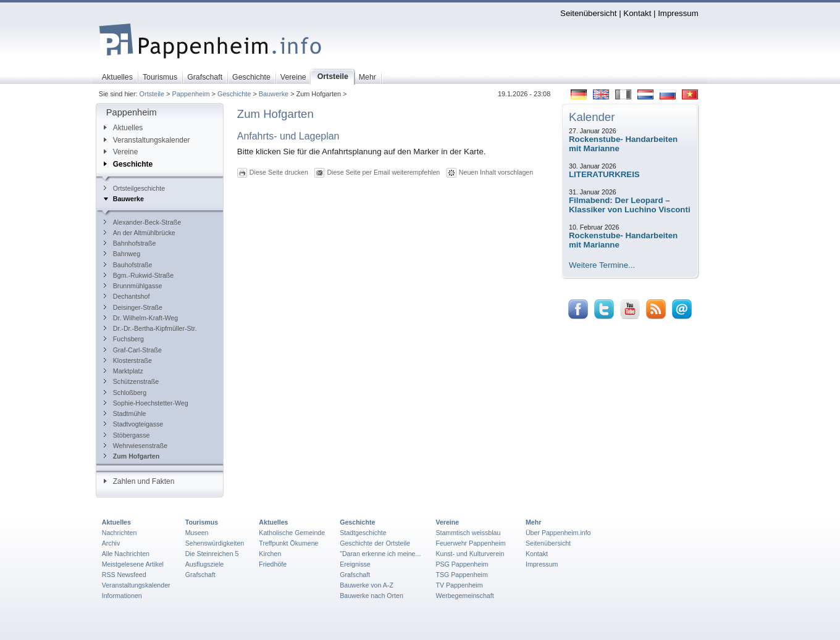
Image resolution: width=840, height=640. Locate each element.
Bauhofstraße (128, 265)
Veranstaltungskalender (147, 140)
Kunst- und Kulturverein (470, 554)
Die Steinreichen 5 (212, 554)
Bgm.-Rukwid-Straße (139, 275)
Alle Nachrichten (126, 554)
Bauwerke (274, 94)
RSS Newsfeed (124, 575)
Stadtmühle (125, 414)
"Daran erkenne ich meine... (380, 554)
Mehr (533, 522)
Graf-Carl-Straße (133, 350)
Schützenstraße (131, 381)
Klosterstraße (128, 360)
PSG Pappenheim (462, 564)
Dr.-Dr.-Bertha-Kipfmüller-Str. (150, 328)
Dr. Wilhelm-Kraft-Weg (141, 318)
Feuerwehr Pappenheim (470, 543)
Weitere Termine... (602, 265)
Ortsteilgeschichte (134, 188)
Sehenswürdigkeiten (215, 543)
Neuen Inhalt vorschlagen (496, 172)
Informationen (122, 596)
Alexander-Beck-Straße (142, 222)
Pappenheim (191, 94)
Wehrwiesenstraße (136, 446)
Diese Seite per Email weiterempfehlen (383, 172)
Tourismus (202, 522)
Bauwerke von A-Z (367, 585)
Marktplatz (124, 371)
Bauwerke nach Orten (372, 596)
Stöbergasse (127, 435)
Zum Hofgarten (132, 456)
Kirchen (270, 554)
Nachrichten (120, 533)
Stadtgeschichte (363, 533)
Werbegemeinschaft (464, 596)
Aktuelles (123, 128)
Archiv (111, 543)
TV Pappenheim (459, 585)
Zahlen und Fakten (139, 481)
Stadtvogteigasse (133, 424)
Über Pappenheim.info (558, 533)
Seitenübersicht (588, 13)
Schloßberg (125, 393)
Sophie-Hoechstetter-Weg (146, 403)
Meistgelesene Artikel (133, 564)
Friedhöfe (273, 564)
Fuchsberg (124, 339)
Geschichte (234, 94)
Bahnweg (122, 254)
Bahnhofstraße (130, 243)
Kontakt (637, 13)
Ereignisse (355, 564)
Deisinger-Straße (133, 307)
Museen (197, 533)
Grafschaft (200, 575)
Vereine (121, 152)
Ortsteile (152, 94)
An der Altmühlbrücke (140, 233)
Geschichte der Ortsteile (375, 543)
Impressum (678, 13)
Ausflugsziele (205, 564)
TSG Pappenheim (461, 575)
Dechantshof (127, 296)
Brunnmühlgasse (133, 286)
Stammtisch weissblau (468, 533)
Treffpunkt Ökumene (288, 543)
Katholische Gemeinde (292, 533)
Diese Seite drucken (279, 172)
